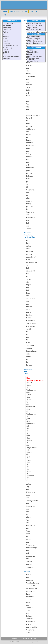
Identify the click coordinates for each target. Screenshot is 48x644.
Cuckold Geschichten (11, 45)
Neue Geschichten (10, 23)
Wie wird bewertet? (35, 30)
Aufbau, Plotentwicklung (33, 51)
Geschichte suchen (34, 23)
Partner (6, 32)
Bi (4, 54)
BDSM (5, 39)
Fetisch (6, 41)
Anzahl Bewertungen (35, 41)
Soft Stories (7, 28)
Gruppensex (7, 30)
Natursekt (7, 43)
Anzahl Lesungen (34, 39)
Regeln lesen (32, 28)
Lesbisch (6, 52)
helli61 (29, 462)
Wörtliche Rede (33, 59)
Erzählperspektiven (34, 56)
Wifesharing (7, 47)
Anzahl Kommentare (35, 43)
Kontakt (39, 11)
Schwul (6, 50)
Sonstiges (6, 59)
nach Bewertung (33, 36)
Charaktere (31, 54)
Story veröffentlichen (35, 25)
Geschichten (15, 11)
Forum (25, 11)
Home (5, 11)
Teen (5, 34)
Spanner (6, 36)
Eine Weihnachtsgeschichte (35, 379)
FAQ (4, 15)
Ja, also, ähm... (33, 61)
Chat (32, 11)
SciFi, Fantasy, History (11, 56)
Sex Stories (7, 25)
